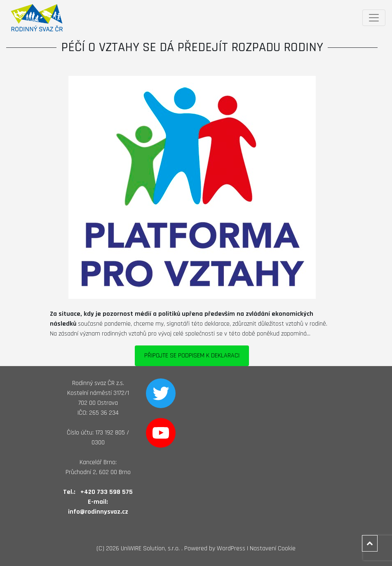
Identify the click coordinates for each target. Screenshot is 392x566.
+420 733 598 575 (107, 492)
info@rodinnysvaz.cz (98, 512)
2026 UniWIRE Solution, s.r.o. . (144, 548)
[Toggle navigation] (374, 18)
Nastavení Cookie (273, 548)
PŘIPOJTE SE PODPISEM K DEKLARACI (192, 356)
